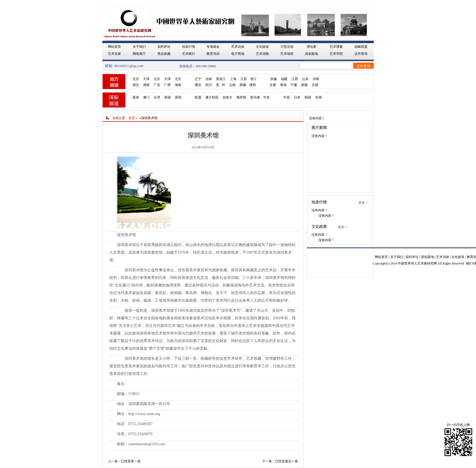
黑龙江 (221, 79)
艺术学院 (336, 54)
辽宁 (198, 79)
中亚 (287, 97)
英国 (178, 97)
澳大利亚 (212, 97)
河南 (316, 79)
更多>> (364, 203)
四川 (209, 85)
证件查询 (361, 54)
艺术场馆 (287, 54)
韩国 (308, 97)
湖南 (146, 85)
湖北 (136, 85)
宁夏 (294, 85)
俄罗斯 (241, 97)
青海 (283, 85)
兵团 (315, 85)
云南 (232, 85)
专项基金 (213, 47)
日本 (297, 97)
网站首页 (115, 47)
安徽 (274, 79)
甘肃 (273, 85)
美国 (167, 97)
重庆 (198, 85)
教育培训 (213, 54)
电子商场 (238, 54)
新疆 (304, 85)
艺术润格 (262, 54)
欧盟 (198, 97)
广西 (167, 85)
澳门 (146, 97)
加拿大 (227, 97)
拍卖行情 (189, 47)
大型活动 (287, 47)
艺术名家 (115, 54)
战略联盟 (361, 47)
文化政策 (262, 47)
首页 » (133, 118)
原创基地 (312, 54)
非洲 (318, 97)
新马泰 (255, 97)
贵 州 (220, 85)
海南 (178, 85)
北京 (136, 79)
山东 (305, 79)
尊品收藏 (164, 54)
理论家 (312, 47)
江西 (295, 79)
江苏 (244, 79)
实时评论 (164, 47)
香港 (136, 97)
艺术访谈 (238, 47)
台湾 (157, 97)
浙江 (253, 79)
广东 (157, 85)
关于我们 (139, 47)
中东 (266, 97)
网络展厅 (139, 54)
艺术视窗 (336, 47)
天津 (146, 79)
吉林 (209, 79)
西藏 (243, 85)
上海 (233, 79)
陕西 (253, 85)
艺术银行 (189, 54)
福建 (284, 79)
